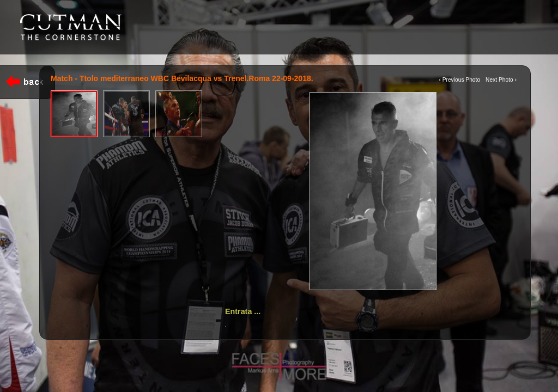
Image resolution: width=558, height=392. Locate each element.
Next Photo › (501, 80)
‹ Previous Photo (459, 80)
